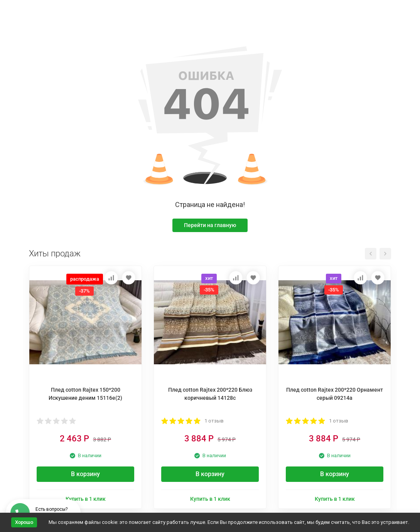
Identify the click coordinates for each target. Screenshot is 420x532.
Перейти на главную (210, 225)
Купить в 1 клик (86, 499)
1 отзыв (214, 421)
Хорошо (24, 522)
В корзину (85, 474)
